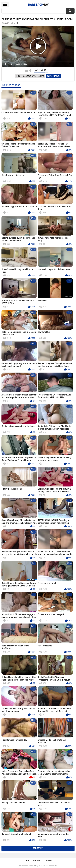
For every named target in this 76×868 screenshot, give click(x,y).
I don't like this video (31, 71)
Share (41, 76)
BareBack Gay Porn (35, 866)
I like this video (27, 71)
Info (19, 76)
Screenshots (29, 76)
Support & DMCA (32, 861)
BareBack (38, 4)
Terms (49, 861)
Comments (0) (53, 76)
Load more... (38, 848)
